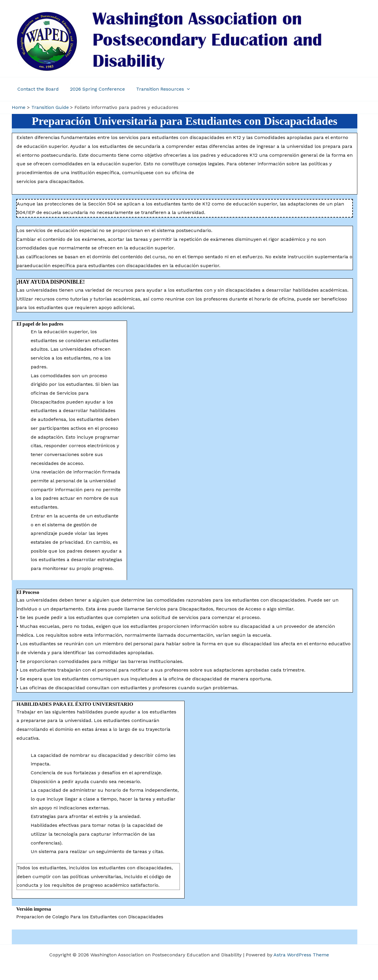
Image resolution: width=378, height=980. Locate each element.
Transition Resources (159, 89)
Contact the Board (37, 89)
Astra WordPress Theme (301, 955)
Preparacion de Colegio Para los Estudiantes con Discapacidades (90, 917)
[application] (183, 89)
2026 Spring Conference (95, 89)
